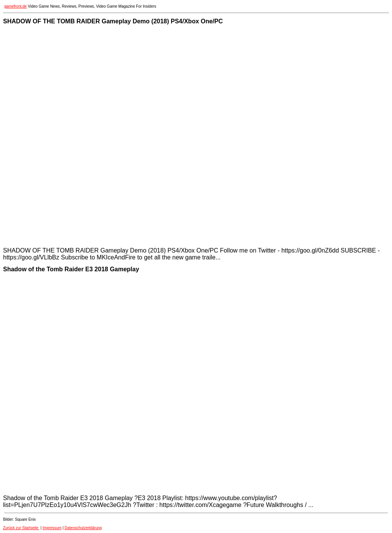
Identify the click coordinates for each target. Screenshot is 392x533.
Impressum (52, 528)
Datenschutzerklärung (83, 528)
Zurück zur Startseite (21, 528)
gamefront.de (16, 6)
